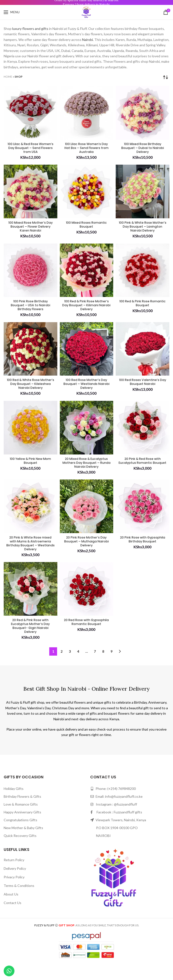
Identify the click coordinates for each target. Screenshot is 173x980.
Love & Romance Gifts (21, 821)
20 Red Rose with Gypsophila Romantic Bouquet (86, 639)
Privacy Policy (14, 894)
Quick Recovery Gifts (20, 852)
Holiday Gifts (14, 805)
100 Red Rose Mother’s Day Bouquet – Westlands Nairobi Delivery (86, 390)
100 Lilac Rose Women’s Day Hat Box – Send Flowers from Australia (86, 149)
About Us (11, 911)
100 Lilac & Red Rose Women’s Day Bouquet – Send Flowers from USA (30, 149)
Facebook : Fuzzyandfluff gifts (116, 829)
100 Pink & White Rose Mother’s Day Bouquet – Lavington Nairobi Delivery (143, 229)
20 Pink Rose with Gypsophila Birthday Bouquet (142, 555)
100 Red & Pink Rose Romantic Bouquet (143, 307)
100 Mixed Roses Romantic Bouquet (86, 227)
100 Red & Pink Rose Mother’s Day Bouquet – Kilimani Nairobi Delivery (86, 309)
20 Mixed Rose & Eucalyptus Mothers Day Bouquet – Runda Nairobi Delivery (86, 472)
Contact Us (12, 919)
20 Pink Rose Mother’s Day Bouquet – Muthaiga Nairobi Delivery (86, 555)
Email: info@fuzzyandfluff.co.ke (116, 813)
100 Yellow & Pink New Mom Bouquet (30, 468)
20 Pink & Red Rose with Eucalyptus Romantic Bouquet (142, 470)
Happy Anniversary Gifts (22, 829)
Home (8, 77)
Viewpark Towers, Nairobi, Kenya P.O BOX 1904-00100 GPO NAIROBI (118, 844)
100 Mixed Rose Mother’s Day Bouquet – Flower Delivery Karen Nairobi (31, 229)
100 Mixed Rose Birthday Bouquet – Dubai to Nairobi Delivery (142, 149)
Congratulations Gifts (20, 837)
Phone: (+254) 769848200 (113, 805)
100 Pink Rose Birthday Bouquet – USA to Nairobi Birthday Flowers (31, 309)
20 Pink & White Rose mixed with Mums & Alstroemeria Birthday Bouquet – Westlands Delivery (31, 557)
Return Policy (14, 876)
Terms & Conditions (19, 902)
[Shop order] (166, 77)
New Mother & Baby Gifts (23, 844)
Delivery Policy (15, 885)
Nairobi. (88, 40)
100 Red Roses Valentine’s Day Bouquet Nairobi (142, 387)
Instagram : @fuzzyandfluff (114, 821)
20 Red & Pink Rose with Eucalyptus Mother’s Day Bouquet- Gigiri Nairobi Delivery (31, 642)
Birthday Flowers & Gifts (22, 813)
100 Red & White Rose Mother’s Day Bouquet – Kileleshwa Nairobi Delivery (30, 390)
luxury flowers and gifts (30, 29)
